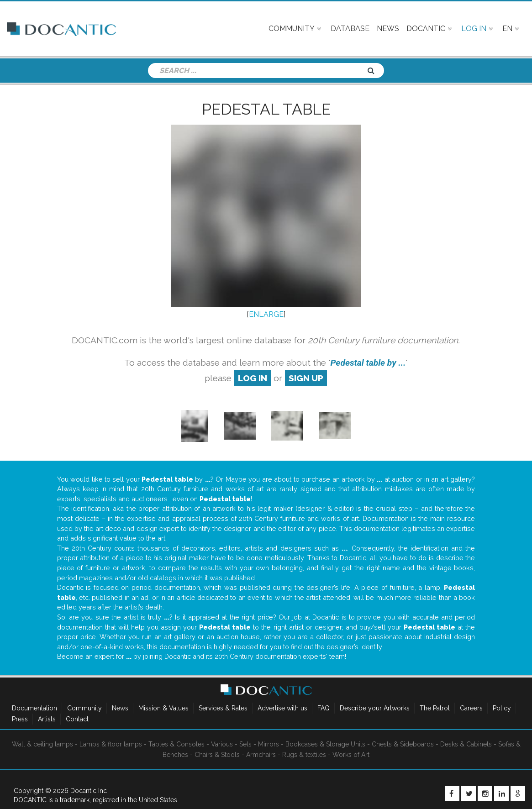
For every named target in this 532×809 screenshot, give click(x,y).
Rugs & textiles (304, 755)
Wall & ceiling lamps (42, 744)
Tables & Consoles (176, 744)
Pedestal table (266, 109)
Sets (245, 744)
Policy (502, 708)
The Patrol (435, 708)
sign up (306, 378)
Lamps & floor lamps (111, 744)
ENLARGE (266, 314)
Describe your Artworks (375, 708)
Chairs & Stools (217, 755)
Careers (471, 708)
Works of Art (351, 755)
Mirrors (269, 744)
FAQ (324, 708)
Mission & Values (163, 708)
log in (253, 378)
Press (20, 719)
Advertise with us (282, 708)
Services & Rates (223, 708)
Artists (47, 719)
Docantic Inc (89, 791)
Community (84, 708)
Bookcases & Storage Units (325, 744)
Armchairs (261, 755)
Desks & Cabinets (466, 744)
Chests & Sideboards (403, 744)
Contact (77, 719)
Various (222, 744)
